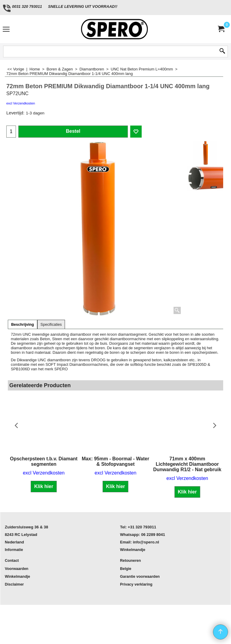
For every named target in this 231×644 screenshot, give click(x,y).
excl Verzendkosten (21, 103)
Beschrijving (23, 325)
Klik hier (44, 486)
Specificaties (51, 325)
